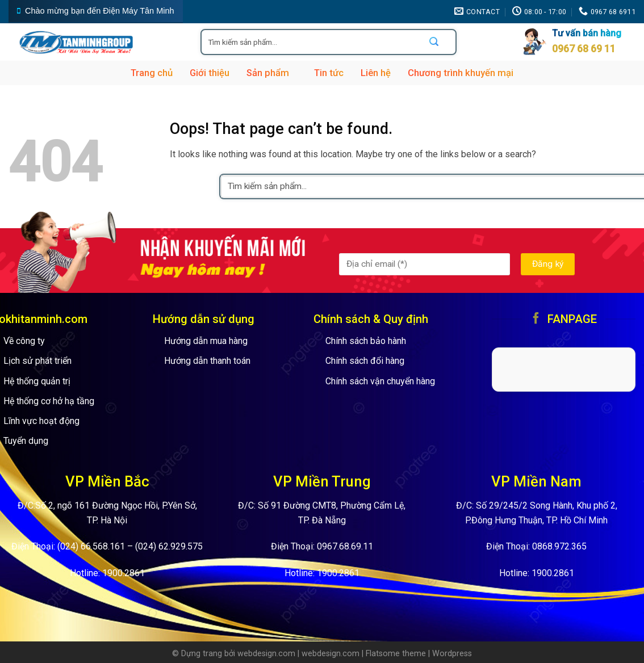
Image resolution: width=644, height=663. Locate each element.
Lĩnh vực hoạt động (41, 421)
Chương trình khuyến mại (461, 73)
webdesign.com (266, 654)
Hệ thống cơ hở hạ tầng (49, 401)
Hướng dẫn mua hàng (206, 341)
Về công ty (24, 341)
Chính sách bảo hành (366, 341)
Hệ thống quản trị (37, 381)
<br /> (564, 367)
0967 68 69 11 (584, 49)
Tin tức (329, 73)
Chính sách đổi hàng (365, 361)
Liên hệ (376, 73)
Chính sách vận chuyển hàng (380, 381)
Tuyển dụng (26, 441)
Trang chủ (152, 73)
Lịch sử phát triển (37, 361)
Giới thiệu (210, 73)
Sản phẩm (271, 73)
